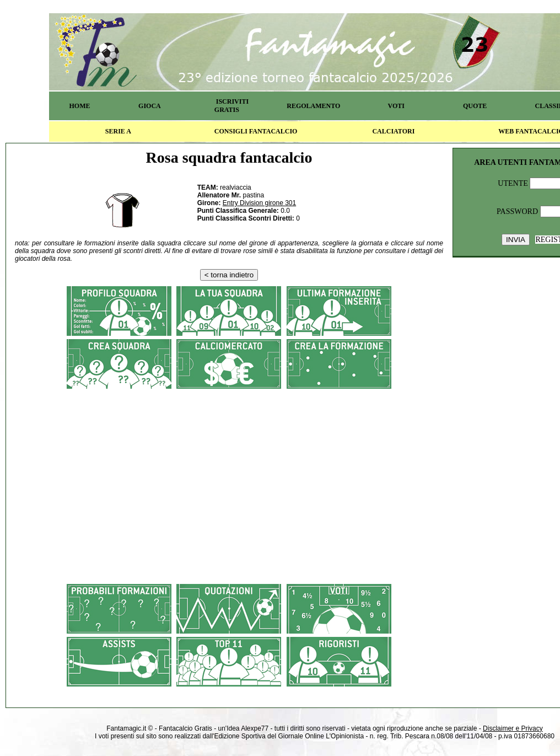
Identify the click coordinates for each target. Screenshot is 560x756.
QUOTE (475, 106)
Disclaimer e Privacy (513, 728)
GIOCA (150, 106)
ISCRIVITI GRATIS (231, 106)
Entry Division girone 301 (259, 203)
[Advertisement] (229, 471)
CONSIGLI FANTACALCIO (256, 131)
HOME (79, 106)
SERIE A (118, 131)
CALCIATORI (393, 131)
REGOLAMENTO (313, 106)
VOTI (396, 106)
